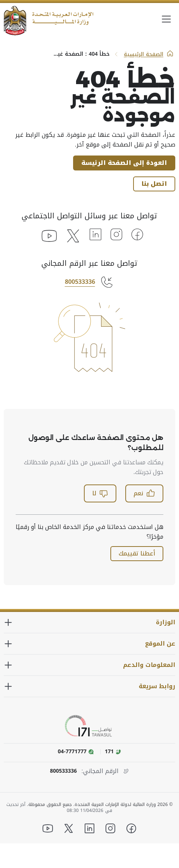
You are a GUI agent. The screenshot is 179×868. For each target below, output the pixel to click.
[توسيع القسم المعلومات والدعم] (89, 665)
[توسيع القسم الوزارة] (89, 622)
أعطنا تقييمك (137, 553)
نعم (144, 493)
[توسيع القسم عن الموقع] (89, 644)
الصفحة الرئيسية (149, 54)
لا (100, 493)
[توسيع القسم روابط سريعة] (89, 686)
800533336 (80, 282)
